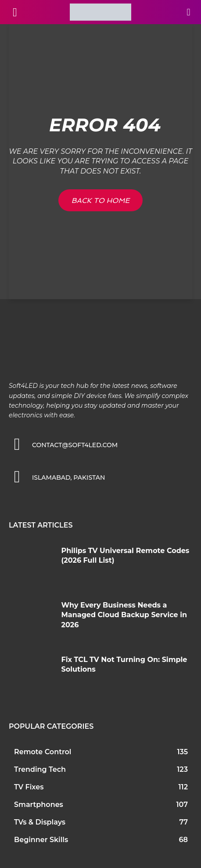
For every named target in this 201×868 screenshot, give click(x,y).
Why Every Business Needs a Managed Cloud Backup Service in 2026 (124, 615)
